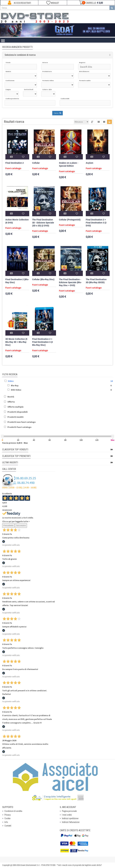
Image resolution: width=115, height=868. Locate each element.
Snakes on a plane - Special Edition (69, 164)
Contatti (8, 826)
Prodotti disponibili (18, 412)
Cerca (57, 113)
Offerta (11, 402)
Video (11, 381)
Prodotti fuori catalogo (19, 427)
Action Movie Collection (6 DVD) (17, 221)
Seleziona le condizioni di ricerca (20, 55)
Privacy (8, 815)
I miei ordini (67, 815)
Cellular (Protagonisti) (70, 220)
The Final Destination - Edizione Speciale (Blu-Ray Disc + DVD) (70, 282)
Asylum (90, 163)
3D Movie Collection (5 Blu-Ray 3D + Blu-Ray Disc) (16, 342)
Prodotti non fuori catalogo (22, 422)
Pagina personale (69, 811)
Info (6, 822)
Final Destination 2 (15, 163)
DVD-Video (16, 390)
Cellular (36, 163)
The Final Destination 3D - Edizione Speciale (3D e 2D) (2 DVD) (43, 223)
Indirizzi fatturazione (71, 822)
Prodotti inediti (15, 417)
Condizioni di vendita (13, 811)
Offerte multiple (15, 407)
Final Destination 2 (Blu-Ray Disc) (17, 281)
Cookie (7, 818)
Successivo (21, 525)
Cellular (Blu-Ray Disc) (43, 279)
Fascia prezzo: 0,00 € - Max (15, 443)
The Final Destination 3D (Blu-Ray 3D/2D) (96, 281)
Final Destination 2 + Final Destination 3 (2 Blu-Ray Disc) (43, 342)
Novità (11, 397)
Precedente (8, 525)
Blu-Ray (15, 385)
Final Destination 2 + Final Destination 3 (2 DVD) (96, 223)
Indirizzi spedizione (70, 818)
